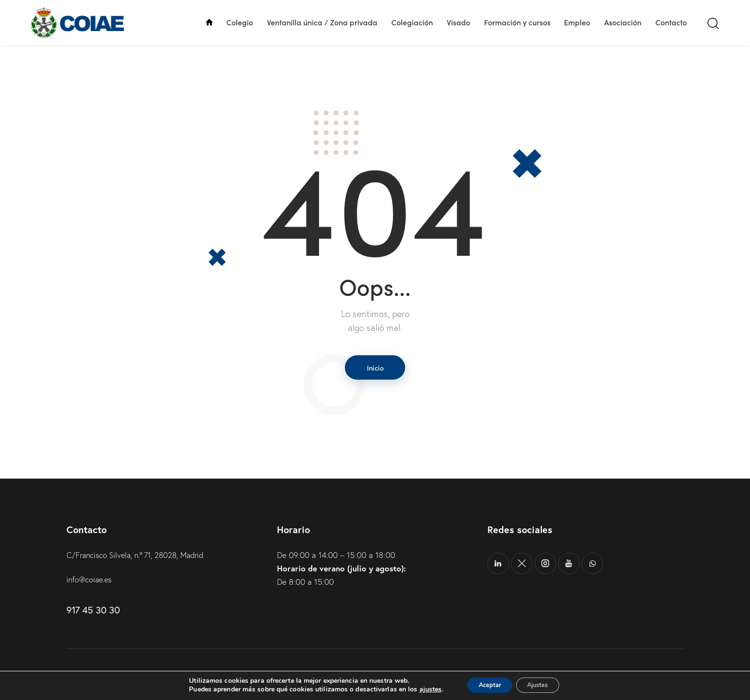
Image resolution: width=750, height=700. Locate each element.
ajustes (422, 689)
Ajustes (541, 685)
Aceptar (485, 685)
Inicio (375, 368)
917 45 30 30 (93, 613)
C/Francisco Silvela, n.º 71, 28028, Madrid (140, 557)
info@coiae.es (91, 582)
